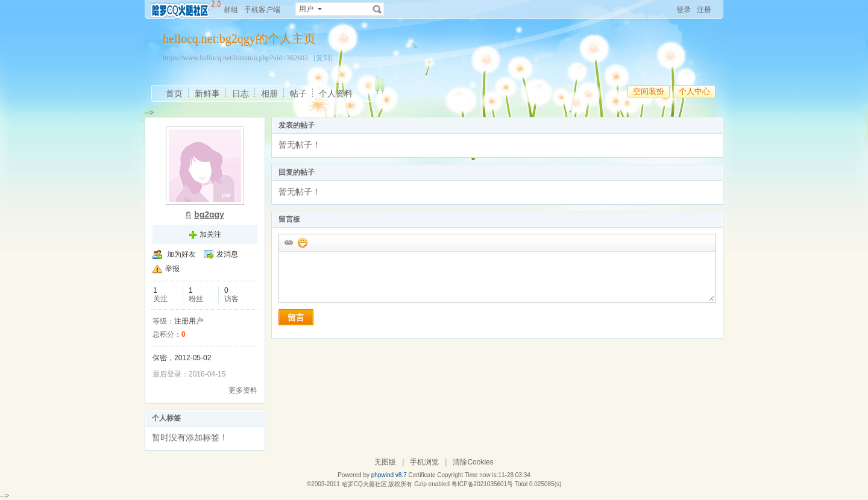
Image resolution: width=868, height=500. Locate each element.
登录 (684, 10)
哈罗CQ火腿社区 (364, 484)
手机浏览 (424, 462)
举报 (172, 269)
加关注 (210, 234)
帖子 (298, 93)
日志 (241, 93)
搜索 (377, 9)
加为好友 (181, 254)
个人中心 (694, 91)
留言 (296, 317)
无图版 (385, 462)
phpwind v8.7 (389, 475)
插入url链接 (288, 242)
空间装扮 (649, 91)
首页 (174, 93)
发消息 (227, 254)
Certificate (422, 475)
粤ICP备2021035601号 (482, 484)
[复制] (323, 58)
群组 (231, 10)
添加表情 (302, 242)
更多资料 (243, 390)
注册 (704, 10)
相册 (269, 93)
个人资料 (336, 93)
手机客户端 (262, 10)
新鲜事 (207, 93)
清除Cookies (473, 462)
